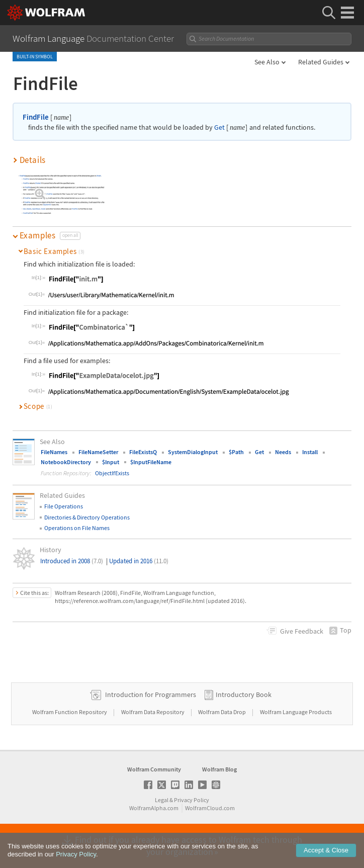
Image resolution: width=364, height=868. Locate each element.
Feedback (302, 631)
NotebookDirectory (66, 462)
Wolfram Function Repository (70, 712)
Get (219, 127)
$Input (111, 462)
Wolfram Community (154, 769)
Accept (326, 857)
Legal (162, 800)
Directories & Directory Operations (87, 517)
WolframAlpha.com (154, 808)
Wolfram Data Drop (222, 712)
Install (310, 452)
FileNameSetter (98, 452)
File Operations (64, 506)
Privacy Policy (192, 800)
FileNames (54, 452)
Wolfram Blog (219, 769)
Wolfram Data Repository (153, 712)
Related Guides (321, 62)
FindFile (36, 117)
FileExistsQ (143, 452)
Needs (283, 452)
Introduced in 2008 (72, 561)
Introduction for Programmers (151, 695)
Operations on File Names (77, 528)
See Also (267, 62)
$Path (236, 452)
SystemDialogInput (193, 452)
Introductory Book (244, 695)
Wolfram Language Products (296, 712)
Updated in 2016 (139, 561)
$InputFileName (151, 462)
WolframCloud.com (210, 808)
